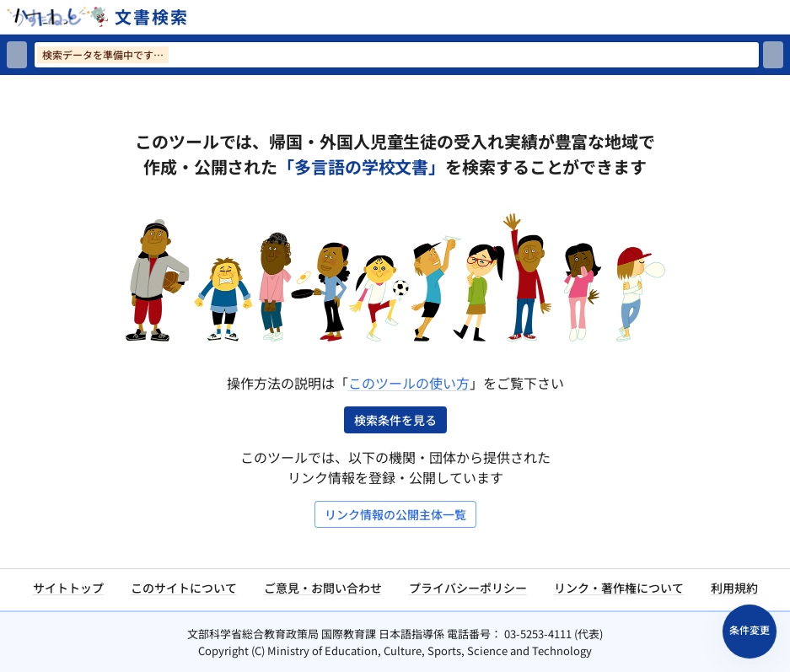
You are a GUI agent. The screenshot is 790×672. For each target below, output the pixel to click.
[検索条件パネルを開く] (750, 632)
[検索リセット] (17, 55)
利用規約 (734, 588)
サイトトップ (68, 588)
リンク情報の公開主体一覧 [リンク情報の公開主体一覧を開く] (395, 514)
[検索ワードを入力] (397, 55)
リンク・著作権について (619, 588)
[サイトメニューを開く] (783, 17)
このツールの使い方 (409, 383)
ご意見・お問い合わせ (323, 588)
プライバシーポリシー (468, 588)
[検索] (773, 55)
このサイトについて (184, 588)
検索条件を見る (395, 420)
